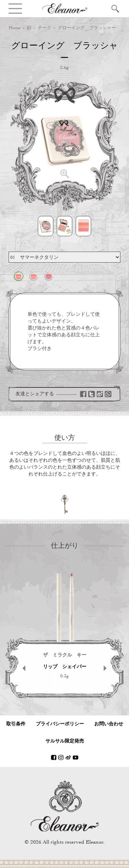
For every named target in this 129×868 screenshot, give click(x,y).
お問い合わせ (109, 724)
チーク (45, 28)
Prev (20, 668)
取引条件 (16, 724)
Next (109, 668)
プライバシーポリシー (60, 724)
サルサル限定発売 (65, 741)
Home (14, 28)
